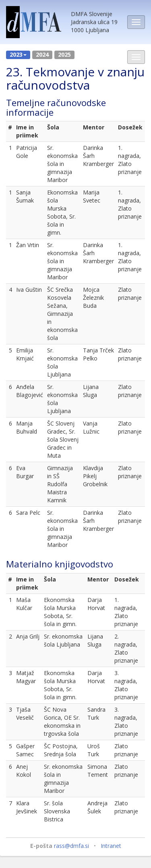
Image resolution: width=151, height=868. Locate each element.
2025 (64, 54)
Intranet (111, 846)
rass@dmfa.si (71, 846)
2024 (42, 54)
